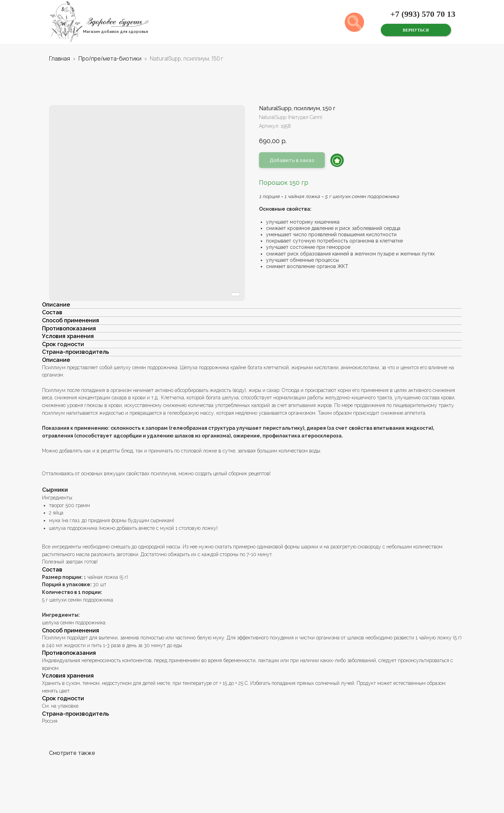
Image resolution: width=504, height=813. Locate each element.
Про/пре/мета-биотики (110, 58)
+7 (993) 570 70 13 (423, 14)
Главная (59, 58)
